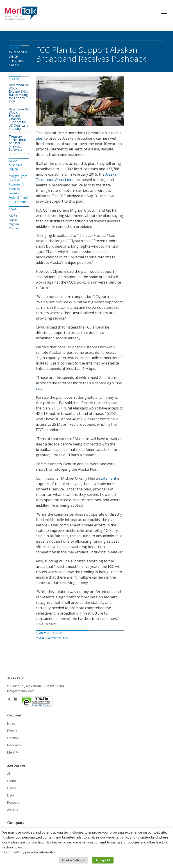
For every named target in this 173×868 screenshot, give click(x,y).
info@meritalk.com (21, 691)
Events (12, 731)
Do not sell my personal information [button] (29, 852)
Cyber (12, 788)
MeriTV (13, 752)
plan (40, 138)
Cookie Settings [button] (73, 860)
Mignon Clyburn (14, 226)
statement (108, 478)
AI (9, 774)
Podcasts (14, 745)
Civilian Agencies (48, 638)
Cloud (12, 781)
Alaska (13, 220)
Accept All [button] (103, 860)
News (11, 724)
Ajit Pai (13, 215)
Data (11, 795)
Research (14, 802)
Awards (13, 810)
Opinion (13, 738)
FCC (66, 638)
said (87, 241)
